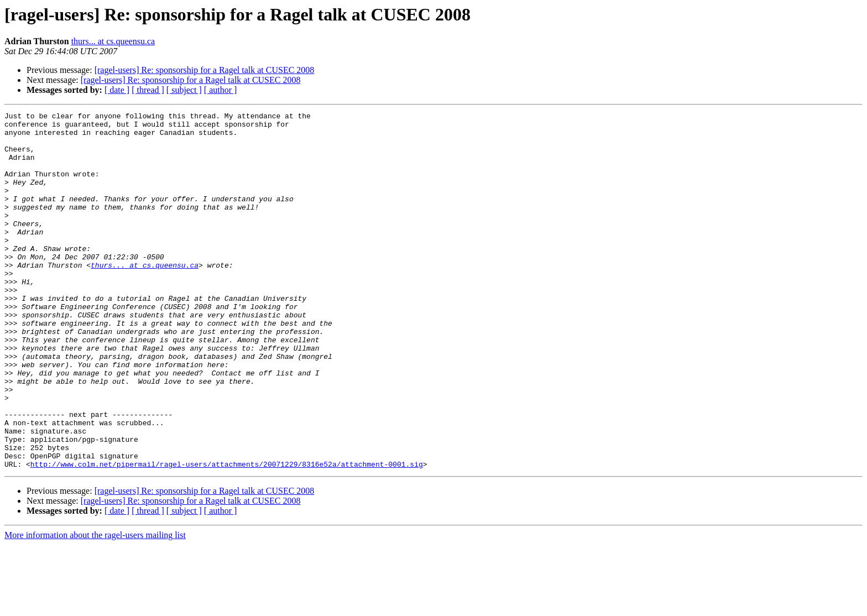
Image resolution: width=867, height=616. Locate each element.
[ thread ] (148, 90)
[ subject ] (184, 90)
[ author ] (221, 90)
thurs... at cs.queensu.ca (113, 41)
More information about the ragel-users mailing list (95, 606)
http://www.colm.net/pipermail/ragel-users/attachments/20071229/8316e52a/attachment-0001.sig (227, 535)
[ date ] (117, 90)
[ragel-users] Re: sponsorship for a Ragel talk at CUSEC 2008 (205, 70)
